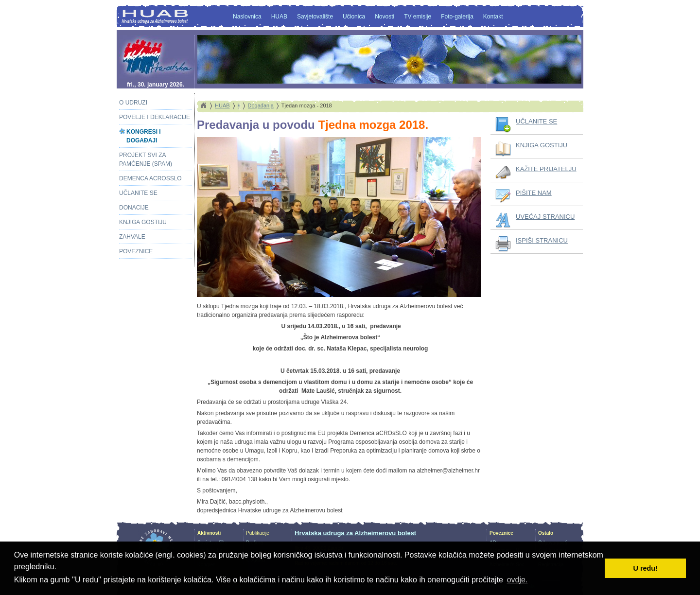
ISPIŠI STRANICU (542, 240)
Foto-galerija (457, 17)
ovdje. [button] (517, 580)
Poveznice (136, 251)
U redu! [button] (646, 568)
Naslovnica (247, 17)
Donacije (134, 208)
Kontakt (493, 17)
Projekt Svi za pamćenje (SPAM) (146, 159)
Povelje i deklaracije (155, 117)
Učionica (354, 17)
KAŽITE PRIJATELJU (546, 169)
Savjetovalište (315, 17)
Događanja (261, 105)
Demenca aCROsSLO (150, 178)
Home (203, 105)
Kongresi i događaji (144, 136)
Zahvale (132, 237)
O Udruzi (133, 103)
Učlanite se (138, 193)
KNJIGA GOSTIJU (542, 145)
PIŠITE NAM (534, 193)
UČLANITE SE (536, 121)
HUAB (279, 17)
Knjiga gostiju (143, 222)
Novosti (385, 17)
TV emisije (418, 17)
